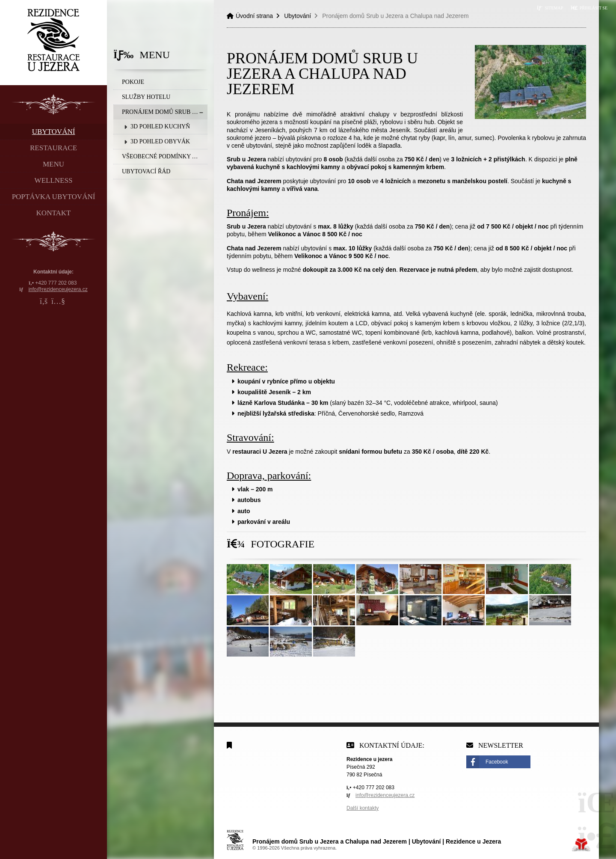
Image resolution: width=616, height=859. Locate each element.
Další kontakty (363, 808)
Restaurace (53, 148)
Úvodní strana (54, 40)
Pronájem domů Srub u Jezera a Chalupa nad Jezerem (165, 112)
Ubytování (54, 132)
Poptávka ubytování (54, 197)
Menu (53, 164)
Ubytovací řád (146, 171)
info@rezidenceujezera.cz (58, 289)
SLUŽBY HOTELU (146, 97)
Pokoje (133, 82)
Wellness (54, 180)
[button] (589, 8)
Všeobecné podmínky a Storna (165, 156)
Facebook (497, 762)
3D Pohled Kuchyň (160, 126)
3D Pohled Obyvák (160, 141)
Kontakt (54, 213)
